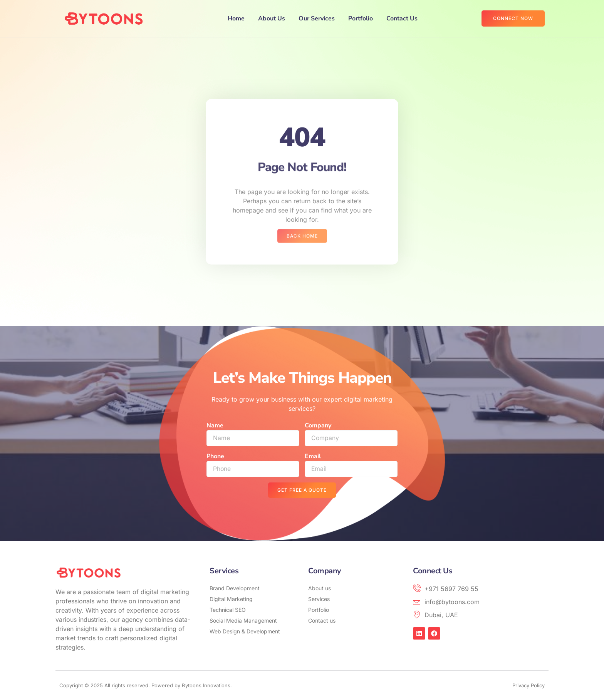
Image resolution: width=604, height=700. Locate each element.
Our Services (317, 18)
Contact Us (402, 18)
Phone (215, 456)
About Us (272, 18)
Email (313, 456)
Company (318, 425)
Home (236, 18)
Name (215, 425)
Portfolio (361, 18)
